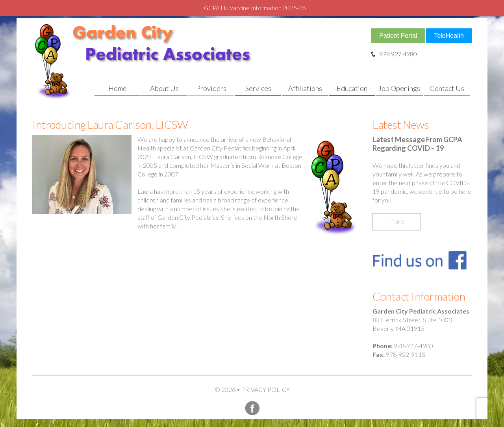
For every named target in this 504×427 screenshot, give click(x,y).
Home (118, 88)
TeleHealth (449, 36)
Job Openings (399, 88)
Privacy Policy (265, 389)
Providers (211, 88)
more (397, 221)
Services (258, 88)
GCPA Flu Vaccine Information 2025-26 (255, 8)
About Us (164, 88)
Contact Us (447, 88)
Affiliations (305, 88)
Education (352, 88)
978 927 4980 (394, 54)
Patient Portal (398, 36)
